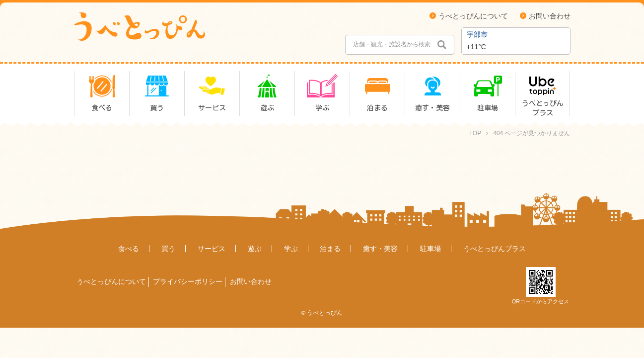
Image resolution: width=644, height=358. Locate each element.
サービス (212, 249)
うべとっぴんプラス (495, 249)
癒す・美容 (380, 249)
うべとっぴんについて (473, 16)
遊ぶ (255, 249)
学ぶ (291, 249)
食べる (129, 249)
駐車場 (430, 249)
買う (168, 249)
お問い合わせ (550, 16)
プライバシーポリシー (188, 281)
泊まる (330, 249)
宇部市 (477, 34)
